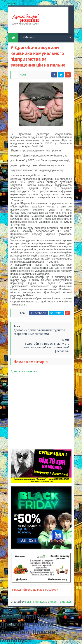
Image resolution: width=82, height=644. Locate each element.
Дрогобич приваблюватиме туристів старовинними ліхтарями (39, 332)
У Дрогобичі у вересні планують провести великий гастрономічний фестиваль (45, 347)
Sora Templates (35, 602)
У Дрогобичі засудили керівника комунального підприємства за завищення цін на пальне (38, 56)
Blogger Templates (60, 602)
